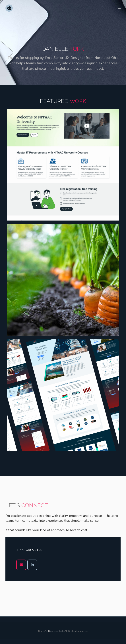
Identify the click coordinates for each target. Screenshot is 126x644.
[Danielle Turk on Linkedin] (32, 565)
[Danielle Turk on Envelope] (21, 565)
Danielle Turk (56, 631)
